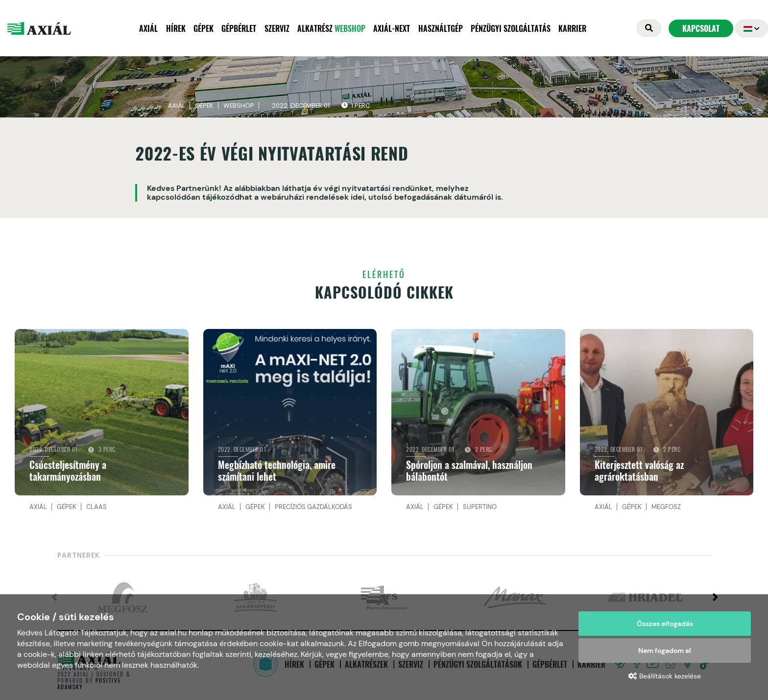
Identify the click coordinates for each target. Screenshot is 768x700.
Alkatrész (331, 29)
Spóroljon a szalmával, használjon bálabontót (469, 473)
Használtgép (441, 29)
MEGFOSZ (666, 509)
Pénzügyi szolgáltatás (511, 29)
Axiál (148, 29)
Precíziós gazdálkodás (313, 509)
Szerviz (277, 29)
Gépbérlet (239, 29)
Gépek (204, 29)
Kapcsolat (701, 29)
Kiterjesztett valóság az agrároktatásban (639, 473)
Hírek (176, 29)
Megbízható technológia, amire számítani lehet (277, 473)
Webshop (239, 108)
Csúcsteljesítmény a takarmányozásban (68, 473)
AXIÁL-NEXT (392, 29)
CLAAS (96, 509)
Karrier (572, 29)
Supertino (480, 509)
